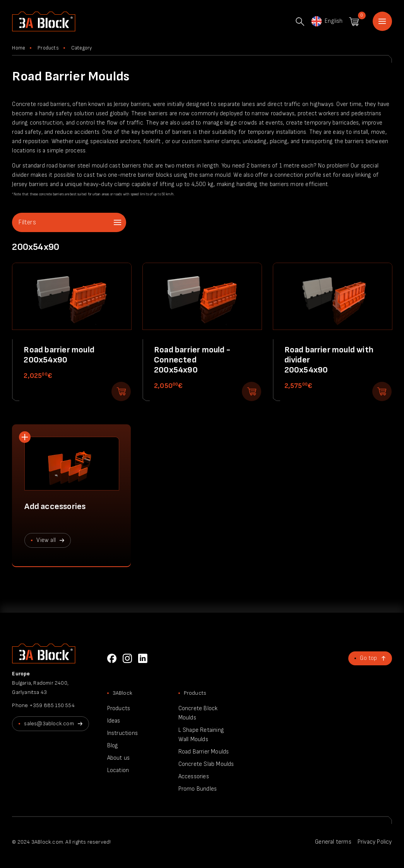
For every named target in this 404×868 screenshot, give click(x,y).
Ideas (114, 721)
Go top (368, 658)
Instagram (127, 658)
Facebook (112, 658)
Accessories (194, 777)
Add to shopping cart (121, 391)
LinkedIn (143, 658)
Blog (113, 746)
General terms (333, 842)
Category (82, 48)
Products (48, 48)
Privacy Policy (375, 842)
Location (118, 770)
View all (46, 540)
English (326, 21)
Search (300, 22)
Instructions (122, 733)
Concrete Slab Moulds (206, 764)
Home (382, 21)
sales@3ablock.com (49, 724)
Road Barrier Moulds (204, 752)
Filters (27, 222)
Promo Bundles (198, 789)
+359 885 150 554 (52, 705)
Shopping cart (354, 22)
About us (119, 758)
